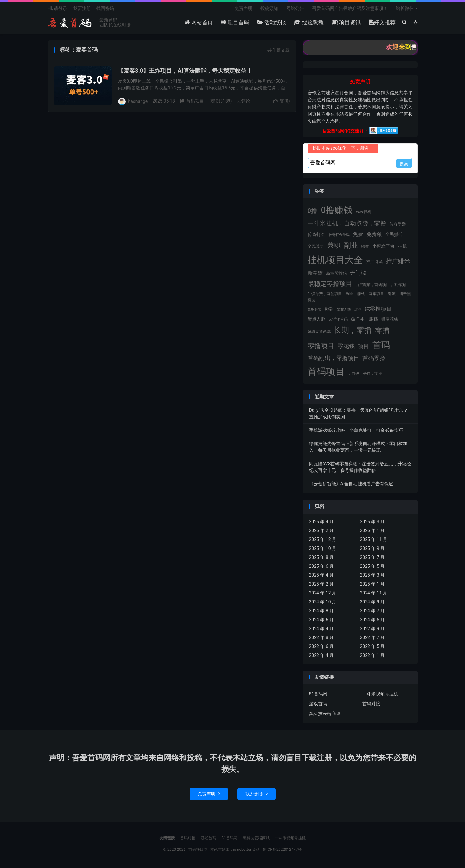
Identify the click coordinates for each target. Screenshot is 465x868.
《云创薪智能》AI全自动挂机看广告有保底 (351, 484)
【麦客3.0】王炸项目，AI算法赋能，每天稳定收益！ (185, 71)
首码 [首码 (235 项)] (381, 345)
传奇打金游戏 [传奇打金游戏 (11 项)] (339, 235)
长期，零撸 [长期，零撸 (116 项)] (353, 330)
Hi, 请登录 (58, 8)
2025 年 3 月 (373, 575)
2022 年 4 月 (322, 655)
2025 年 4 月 (322, 575)
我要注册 (82, 8)
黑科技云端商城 (325, 714)
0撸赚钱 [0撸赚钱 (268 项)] (337, 210)
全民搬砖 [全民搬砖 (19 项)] (394, 234)
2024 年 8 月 (322, 611)
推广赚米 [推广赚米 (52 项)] (398, 261)
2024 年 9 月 (373, 602)
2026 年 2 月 (322, 530)
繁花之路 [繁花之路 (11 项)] (344, 310)
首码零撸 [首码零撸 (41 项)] (374, 358)
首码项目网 (70, 23)
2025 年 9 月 (373, 548)
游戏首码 (318, 704)
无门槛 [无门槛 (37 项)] (358, 273)
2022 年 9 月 (373, 629)
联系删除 (257, 794)
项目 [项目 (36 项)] (363, 346)
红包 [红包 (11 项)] (358, 310)
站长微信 (405, 8)
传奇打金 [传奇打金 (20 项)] (316, 234)
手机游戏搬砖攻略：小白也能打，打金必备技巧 (356, 430)
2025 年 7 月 (373, 557)
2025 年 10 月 (323, 548)
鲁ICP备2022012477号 (282, 850)
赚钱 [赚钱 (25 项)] (374, 319)
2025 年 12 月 (323, 539)
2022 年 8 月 (322, 637)
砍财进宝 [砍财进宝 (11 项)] (315, 310)
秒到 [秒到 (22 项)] (329, 309)
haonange (138, 101)
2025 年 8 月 (322, 557)
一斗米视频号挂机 (380, 694)
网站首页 (199, 22)
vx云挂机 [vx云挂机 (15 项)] (364, 212)
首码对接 (371, 704)
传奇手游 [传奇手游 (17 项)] (398, 224)
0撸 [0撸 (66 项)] (313, 211)
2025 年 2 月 (322, 584)
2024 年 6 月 (322, 620)
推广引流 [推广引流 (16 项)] (374, 262)
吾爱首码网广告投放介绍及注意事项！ (350, 8)
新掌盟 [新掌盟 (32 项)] (315, 273)
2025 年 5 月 (373, 566)
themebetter (241, 850)
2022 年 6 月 (322, 646)
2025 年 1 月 (373, 584)
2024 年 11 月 (374, 593)
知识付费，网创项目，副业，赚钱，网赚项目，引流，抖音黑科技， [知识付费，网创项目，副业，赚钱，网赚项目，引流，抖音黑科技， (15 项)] (359, 297)
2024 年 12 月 (323, 593)
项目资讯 (346, 22)
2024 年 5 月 (373, 620)
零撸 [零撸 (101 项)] (382, 330)
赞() (282, 101)
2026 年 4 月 (322, 522)
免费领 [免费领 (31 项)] (374, 234)
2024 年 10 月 (323, 602)
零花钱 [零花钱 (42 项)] (346, 346)
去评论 (243, 101)
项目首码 (235, 22)
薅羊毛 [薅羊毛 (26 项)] (358, 319)
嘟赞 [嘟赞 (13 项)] (365, 246)
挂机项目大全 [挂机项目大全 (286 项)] (335, 260)
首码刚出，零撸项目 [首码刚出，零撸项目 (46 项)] (333, 358)
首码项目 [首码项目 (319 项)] (326, 372)
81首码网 (318, 694)
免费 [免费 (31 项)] (358, 234)
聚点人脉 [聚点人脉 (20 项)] (316, 319)
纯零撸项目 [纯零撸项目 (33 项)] (378, 309)
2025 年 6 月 (322, 566)
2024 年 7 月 (373, 611)
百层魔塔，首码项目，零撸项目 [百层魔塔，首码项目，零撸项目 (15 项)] (382, 285)
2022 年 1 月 (373, 655)
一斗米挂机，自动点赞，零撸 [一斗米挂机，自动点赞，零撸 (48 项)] (347, 224)
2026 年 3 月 (373, 522)
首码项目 (192, 101)
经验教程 (309, 22)
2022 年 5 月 (373, 646)
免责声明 (243, 8)
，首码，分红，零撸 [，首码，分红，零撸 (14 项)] (365, 374)
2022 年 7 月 (373, 637)
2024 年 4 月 (322, 629)
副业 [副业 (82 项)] (351, 245)
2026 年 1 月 (373, 530)
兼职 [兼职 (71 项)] (334, 245)
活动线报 (272, 22)
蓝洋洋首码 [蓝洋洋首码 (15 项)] (338, 319)
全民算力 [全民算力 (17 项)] (316, 246)
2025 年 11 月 (374, 539)
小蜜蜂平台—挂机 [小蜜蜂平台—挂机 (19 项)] (390, 246)
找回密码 (105, 8)
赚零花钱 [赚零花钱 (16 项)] (390, 319)
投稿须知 (269, 8)
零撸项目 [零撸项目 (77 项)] (321, 346)
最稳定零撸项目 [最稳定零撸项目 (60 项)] (330, 284)
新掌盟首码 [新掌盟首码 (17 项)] (336, 273)
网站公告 (295, 8)
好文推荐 (382, 22)
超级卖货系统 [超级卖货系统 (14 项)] (319, 331)
